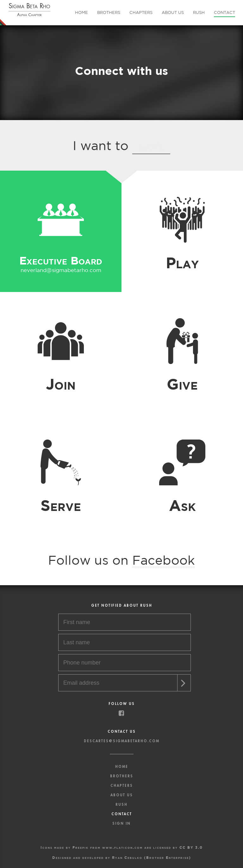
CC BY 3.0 (191, 847)
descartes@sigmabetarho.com (122, 741)
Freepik (81, 847)
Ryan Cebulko (127, 857)
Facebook (164, 560)
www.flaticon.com (122, 847)
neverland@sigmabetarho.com (61, 270)
